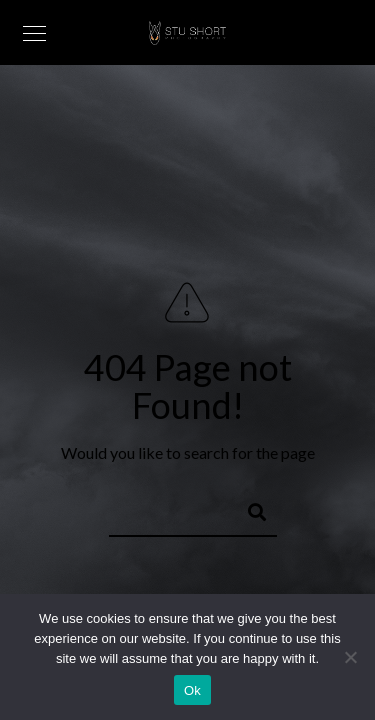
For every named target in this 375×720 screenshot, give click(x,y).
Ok (192, 690)
